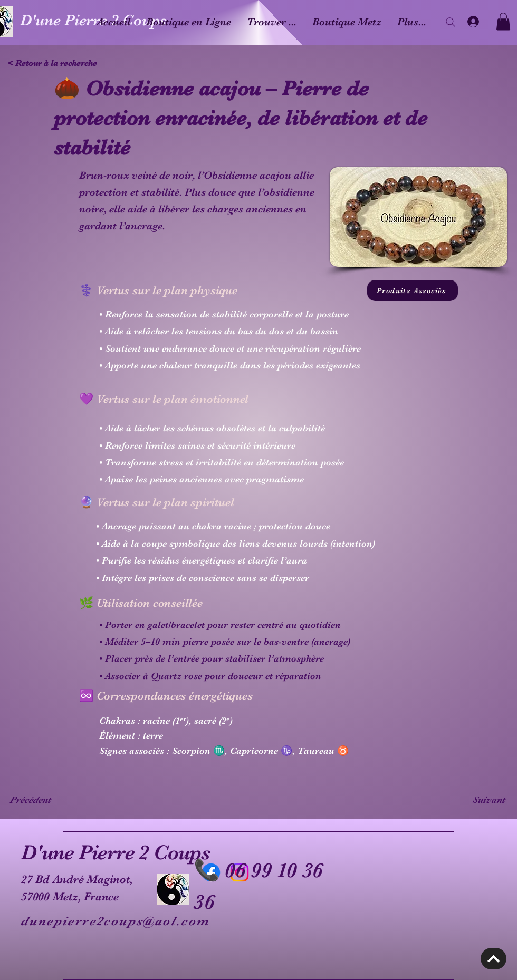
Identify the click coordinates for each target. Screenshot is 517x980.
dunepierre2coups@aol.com (115, 921)
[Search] (451, 22)
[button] (503, 21)
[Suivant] (478, 800)
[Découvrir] (494, 959)
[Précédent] (44, 800)
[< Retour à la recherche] (56, 63)
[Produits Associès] (413, 290)
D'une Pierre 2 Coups (116, 852)
